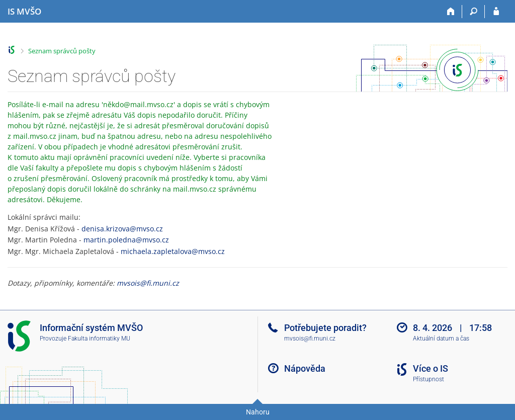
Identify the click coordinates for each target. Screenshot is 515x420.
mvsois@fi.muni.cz (148, 283)
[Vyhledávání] (474, 12)
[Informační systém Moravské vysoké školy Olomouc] (24, 12)
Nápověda (305, 368)
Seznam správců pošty (62, 51)
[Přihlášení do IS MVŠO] (496, 12)
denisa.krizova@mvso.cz (122, 229)
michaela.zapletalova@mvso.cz (173, 251)
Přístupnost (428, 379)
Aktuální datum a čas (441, 339)
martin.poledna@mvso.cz (126, 240)
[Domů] (451, 12)
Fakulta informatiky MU (99, 339)
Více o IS (431, 368)
